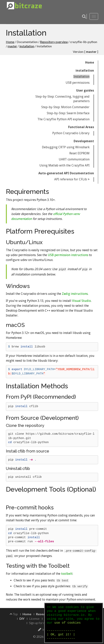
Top (14, 614)
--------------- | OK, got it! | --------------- (61, 635)
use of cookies (67, 623)
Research (43, 614)
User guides (85, 90)
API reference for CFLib (71, 179)
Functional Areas (81, 127)
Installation (81, 77)
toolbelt (67, 574)
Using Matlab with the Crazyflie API (64, 165)
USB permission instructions (68, 255)
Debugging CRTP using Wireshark (66, 147)
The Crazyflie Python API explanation (63, 119)
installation (27, 46)
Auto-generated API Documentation (66, 173)
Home (10, 42)
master (12, 46)
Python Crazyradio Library (71, 133)
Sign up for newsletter (43, 623)
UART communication (74, 159)
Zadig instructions (75, 294)
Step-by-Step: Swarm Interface (68, 113)
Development (84, 141)
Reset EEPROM (79, 153)
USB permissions (78, 83)
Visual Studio (81, 301)
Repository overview (54, 42)
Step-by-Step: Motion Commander (65, 107)
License (34, 618)
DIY (22, 618)
